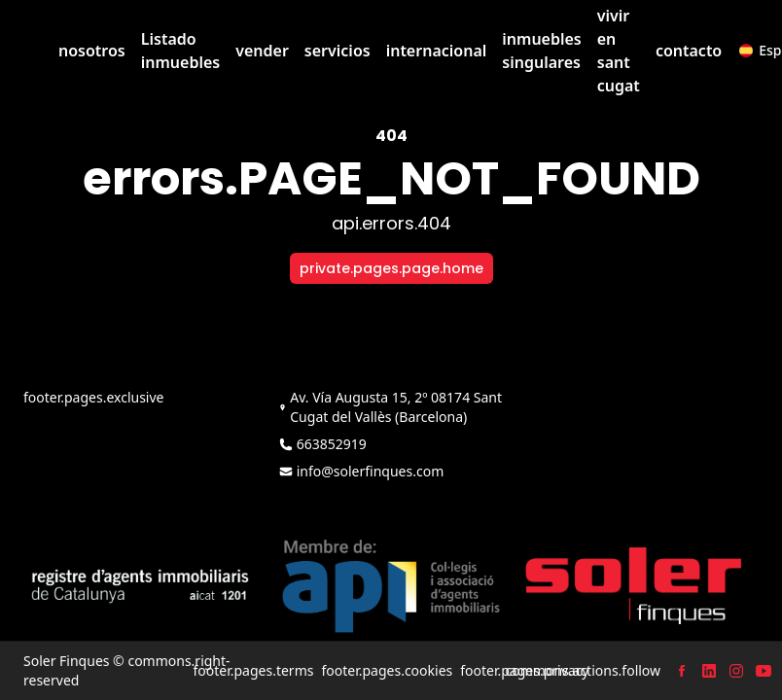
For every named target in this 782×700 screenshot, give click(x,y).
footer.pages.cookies (387, 670)
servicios (338, 51)
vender (262, 51)
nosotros (92, 51)
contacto (689, 51)
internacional (437, 51)
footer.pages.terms (253, 670)
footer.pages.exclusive (93, 397)
